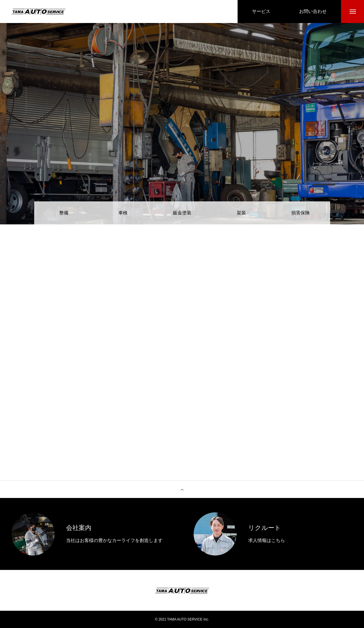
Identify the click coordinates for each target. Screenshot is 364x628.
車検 (123, 213)
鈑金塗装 (182, 213)
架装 (241, 213)
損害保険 (301, 213)
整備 (64, 213)
